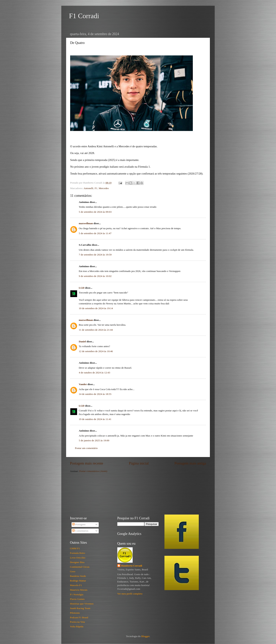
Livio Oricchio (78, 558)
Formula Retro (78, 553)
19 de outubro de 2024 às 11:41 (95, 419)
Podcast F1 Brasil (79, 617)
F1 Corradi (84, 16)
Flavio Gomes (77, 599)
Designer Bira (77, 562)
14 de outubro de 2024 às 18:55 (95, 394)
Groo (73, 571)
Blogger (145, 636)
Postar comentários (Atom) (93, 471)
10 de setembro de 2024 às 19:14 (96, 308)
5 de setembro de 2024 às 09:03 (95, 212)
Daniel (82, 341)
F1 (96, 188)
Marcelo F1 (76, 585)
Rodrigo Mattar (78, 581)
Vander (83, 384)
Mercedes (104, 188)
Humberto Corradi (132, 566)
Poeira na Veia (77, 622)
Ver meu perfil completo (130, 594)
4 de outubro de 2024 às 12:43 (94, 373)
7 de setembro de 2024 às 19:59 (95, 255)
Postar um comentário (86, 448)
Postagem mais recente (87, 463)
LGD (82, 288)
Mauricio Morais (79, 590)
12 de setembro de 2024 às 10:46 (96, 351)
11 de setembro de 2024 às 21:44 (96, 330)
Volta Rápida (77, 626)
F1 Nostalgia (77, 594)
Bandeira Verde (78, 576)
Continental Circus (80, 567)
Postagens (79, 524)
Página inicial (139, 463)
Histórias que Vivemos (82, 604)
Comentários (80, 531)
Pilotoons (75, 613)
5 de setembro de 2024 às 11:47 (95, 233)
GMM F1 (75, 548)
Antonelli (88, 188)
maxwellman (86, 223)
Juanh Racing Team (80, 608)
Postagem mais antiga (190, 463)
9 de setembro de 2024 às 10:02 (95, 276)
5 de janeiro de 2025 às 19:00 (94, 440)
